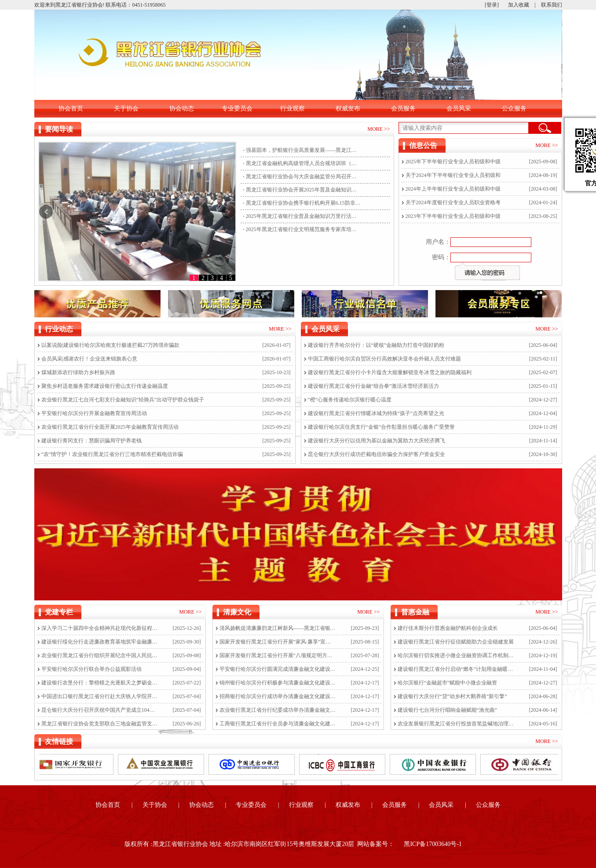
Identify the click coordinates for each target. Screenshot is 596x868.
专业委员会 (237, 108)
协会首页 (71, 108)
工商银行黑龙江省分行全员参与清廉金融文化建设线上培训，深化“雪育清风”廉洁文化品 (278, 724)
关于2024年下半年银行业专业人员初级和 (453, 175)
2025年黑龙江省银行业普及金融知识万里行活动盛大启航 (303, 216)
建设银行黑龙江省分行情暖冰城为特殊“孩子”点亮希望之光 (376, 413)
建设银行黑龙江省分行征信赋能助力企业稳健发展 (456, 642)
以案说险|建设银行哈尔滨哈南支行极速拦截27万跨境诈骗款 (110, 345)
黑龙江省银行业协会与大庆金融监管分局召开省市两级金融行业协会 (303, 177)
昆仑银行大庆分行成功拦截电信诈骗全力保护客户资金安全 (377, 454)
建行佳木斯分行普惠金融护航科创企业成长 (448, 628)
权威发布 (348, 108)
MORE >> (378, 129)
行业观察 (293, 108)
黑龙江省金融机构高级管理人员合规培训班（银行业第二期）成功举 (303, 163)
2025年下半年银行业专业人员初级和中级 (453, 162)
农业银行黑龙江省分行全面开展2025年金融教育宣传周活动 (110, 427)
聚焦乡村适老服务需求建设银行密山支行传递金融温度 (105, 386)
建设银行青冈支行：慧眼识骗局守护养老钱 (91, 441)
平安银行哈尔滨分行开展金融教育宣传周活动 (94, 413)
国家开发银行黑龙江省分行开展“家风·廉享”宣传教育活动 (278, 642)
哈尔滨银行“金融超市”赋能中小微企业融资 (448, 683)
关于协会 (126, 108)
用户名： (438, 242)
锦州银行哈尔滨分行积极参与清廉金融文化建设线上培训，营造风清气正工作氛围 (278, 683)
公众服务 (514, 108)
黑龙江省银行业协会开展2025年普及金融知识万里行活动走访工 (303, 190)
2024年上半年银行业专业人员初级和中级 (453, 189)
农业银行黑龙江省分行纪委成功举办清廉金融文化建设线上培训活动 (278, 710)
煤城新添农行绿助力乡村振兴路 (78, 372)
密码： (441, 257)
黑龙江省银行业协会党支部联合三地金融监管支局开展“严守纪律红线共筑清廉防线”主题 (100, 724)
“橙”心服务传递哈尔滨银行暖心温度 (350, 400)
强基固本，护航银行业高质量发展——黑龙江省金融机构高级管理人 (303, 150)
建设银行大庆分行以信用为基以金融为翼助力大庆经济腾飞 (377, 441)
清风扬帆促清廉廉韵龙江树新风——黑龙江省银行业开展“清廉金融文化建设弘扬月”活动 (278, 628)
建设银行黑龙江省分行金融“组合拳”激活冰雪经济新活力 (374, 386)
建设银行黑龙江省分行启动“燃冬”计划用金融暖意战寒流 (456, 669)
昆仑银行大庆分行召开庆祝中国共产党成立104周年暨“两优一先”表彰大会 (100, 710)
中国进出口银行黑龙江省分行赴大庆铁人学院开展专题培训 (100, 696)
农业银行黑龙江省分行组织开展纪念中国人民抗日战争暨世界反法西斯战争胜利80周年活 (100, 655)
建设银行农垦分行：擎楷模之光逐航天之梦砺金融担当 (100, 683)
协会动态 (182, 108)
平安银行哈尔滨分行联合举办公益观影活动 (91, 669)
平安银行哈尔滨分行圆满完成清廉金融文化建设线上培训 (278, 669)
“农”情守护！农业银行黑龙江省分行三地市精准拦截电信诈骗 (112, 454)
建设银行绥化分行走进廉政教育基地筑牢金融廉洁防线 (100, 642)
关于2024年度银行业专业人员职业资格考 (453, 202)
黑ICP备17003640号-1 (433, 844)
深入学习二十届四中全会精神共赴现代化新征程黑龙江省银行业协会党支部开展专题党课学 (100, 628)
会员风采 (459, 108)
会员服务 (403, 108)
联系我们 (552, 5)
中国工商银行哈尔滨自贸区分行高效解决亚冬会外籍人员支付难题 (384, 359)
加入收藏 (519, 5)
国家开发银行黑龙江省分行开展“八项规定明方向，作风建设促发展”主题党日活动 (278, 655)
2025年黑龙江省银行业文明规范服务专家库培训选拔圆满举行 (303, 229)
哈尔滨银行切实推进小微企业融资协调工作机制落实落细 (456, 655)
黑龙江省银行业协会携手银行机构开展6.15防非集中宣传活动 (303, 203)
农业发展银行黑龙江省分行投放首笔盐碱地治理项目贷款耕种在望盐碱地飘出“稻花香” (456, 724)
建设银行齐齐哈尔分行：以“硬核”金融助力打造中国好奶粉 (376, 345)
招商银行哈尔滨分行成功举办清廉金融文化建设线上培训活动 (278, 696)
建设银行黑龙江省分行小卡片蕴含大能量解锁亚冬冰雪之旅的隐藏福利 (390, 372)
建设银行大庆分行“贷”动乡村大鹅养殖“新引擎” (452, 696)
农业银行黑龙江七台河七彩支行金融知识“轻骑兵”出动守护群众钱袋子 (123, 400)
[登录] (492, 5)
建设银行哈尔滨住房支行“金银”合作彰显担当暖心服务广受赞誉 (382, 427)
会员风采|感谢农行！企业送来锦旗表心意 (89, 359)
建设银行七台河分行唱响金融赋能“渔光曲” (448, 710)
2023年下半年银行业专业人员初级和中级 (453, 216)
